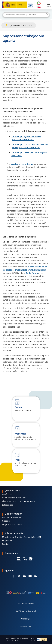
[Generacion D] (26, 593)
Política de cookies (26, 604)
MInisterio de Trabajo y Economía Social (20, 537)
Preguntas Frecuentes (12, 525)
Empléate (6, 540)
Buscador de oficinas (12, 517)
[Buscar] (26, 15)
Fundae (6, 544)
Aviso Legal (26, 619)
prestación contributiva (22, 164)
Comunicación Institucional (15, 498)
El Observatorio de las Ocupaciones (18, 501)
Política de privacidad (26, 611)
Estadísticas (8, 505)
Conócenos (7, 494)
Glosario (6, 521)
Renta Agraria (32, 273)
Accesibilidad (26, 626)
